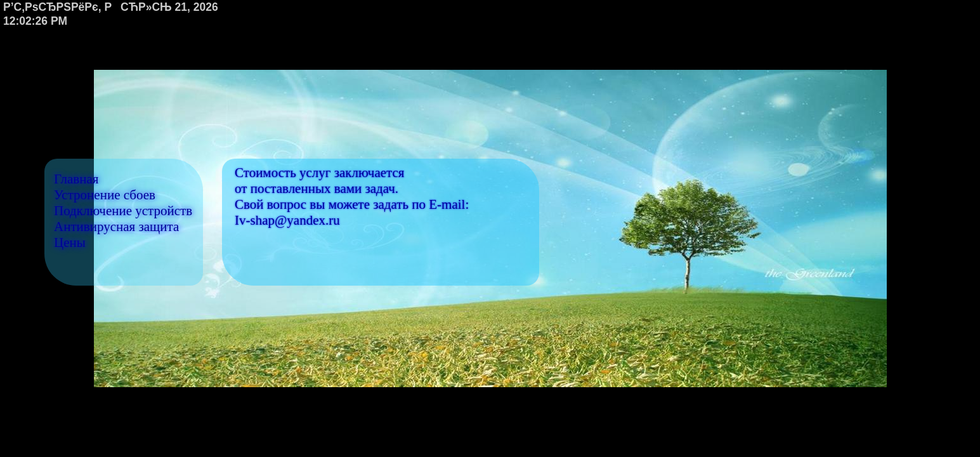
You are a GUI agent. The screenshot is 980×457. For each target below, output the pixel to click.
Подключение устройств (123, 211)
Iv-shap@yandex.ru (287, 220)
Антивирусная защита (116, 227)
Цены (70, 242)
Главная (76, 179)
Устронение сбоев (105, 195)
